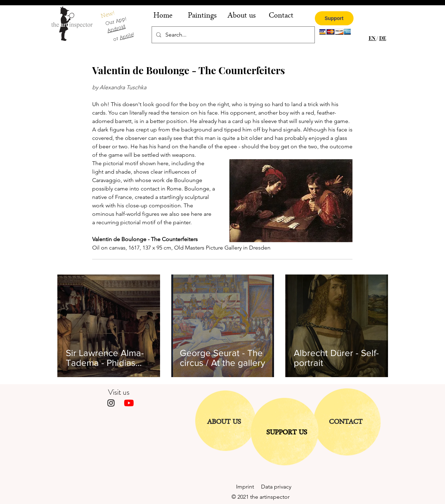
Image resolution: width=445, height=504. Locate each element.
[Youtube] (129, 403)
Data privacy (276, 487)
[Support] (334, 18)
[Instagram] (111, 403)
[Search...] (233, 35)
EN (373, 38)
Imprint (249, 487)
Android (116, 29)
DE (383, 38)
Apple (126, 37)
